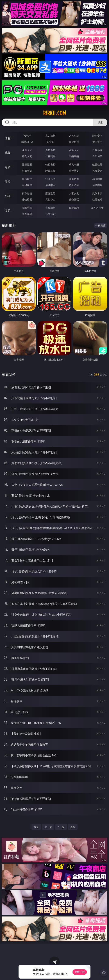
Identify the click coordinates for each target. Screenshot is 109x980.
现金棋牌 (74, 142)
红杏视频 (27, 214)
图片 (8, 182)
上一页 (48, 827)
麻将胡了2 (27, 142)
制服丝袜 (27, 171)
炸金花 (50, 142)
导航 (8, 210)
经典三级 (50, 171)
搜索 (100, 122)
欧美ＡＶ (74, 150)
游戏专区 (97, 136)
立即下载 (80, 972)
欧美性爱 (97, 164)
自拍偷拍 (50, 150)
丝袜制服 (50, 156)
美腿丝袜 (27, 185)
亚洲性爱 (27, 164)
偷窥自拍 (27, 179)
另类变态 (97, 171)
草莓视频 (74, 208)
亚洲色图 (50, 179)
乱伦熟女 (74, 171)
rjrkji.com (54, 113)
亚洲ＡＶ (27, 150)
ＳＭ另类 (97, 156)
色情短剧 (50, 214)
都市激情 (27, 193)
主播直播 (74, 156)
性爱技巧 (97, 199)
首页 (36, 827)
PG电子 (27, 136)
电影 (8, 167)
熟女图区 (74, 185)
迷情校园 (27, 199)
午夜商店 (50, 208)
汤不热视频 (97, 208)
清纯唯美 (50, 185)
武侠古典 (97, 193)
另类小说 (50, 199)
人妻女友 (74, 193)
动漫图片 (97, 179)
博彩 (8, 138)
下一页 (61, 827)
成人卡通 (74, 164)
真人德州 (50, 136)
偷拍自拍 (50, 164)
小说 (8, 196)
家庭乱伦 (50, 193)
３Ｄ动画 (97, 150)
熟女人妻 (27, 156)
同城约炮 (27, 208)
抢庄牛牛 (97, 142)
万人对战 (74, 136)
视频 (8, 153)
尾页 (73, 827)
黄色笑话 (74, 199)
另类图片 (97, 185)
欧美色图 (74, 179)
